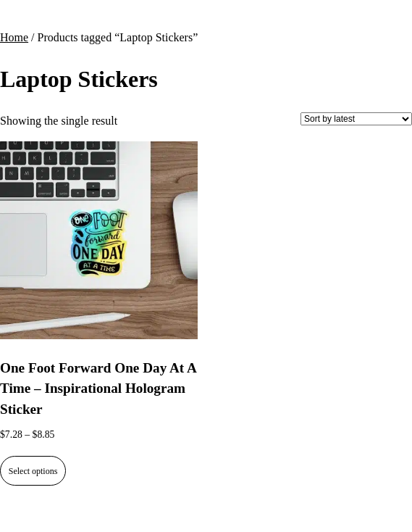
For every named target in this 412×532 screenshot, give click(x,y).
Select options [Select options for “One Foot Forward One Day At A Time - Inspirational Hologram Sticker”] (33, 471)
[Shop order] (356, 119)
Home (14, 37)
